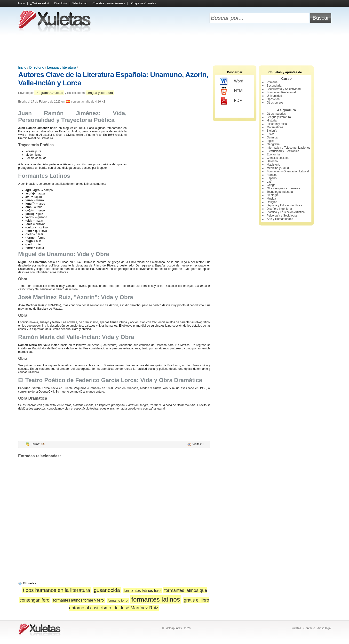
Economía (273, 154)
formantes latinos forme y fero (78, 600)
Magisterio (273, 165)
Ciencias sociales (278, 158)
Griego (271, 185)
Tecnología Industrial (280, 192)
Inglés (270, 141)
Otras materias (276, 114)
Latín (270, 182)
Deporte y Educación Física (284, 205)
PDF (231, 101)
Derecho (272, 161)
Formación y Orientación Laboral (288, 171)
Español (272, 178)
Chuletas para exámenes (109, 3)
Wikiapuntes (174, 628)
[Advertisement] (174, 48)
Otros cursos (275, 103)
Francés (272, 175)
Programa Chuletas (143, 3)
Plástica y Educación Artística (286, 212)
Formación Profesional (281, 92)
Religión (272, 202)
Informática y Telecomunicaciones (288, 148)
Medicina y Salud (278, 168)
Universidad (274, 96)
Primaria (272, 82)
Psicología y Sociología (282, 216)
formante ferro (118, 600)
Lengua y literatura (61, 67)
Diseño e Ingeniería (279, 209)
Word (232, 81)
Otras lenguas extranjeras (283, 188)
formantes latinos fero (142, 591)
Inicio (22, 3)
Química (272, 137)
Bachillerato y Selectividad (284, 89)
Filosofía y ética (277, 124)
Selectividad (80, 3)
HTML (232, 91)
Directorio (60, 3)
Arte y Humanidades (280, 219)
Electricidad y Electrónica (283, 151)
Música (271, 199)
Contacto (309, 628)
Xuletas (296, 628)
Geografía (273, 144)
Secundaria (274, 86)
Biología (272, 131)
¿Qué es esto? (40, 3)
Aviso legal (324, 628)
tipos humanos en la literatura (57, 590)
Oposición (273, 99)
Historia (272, 121)
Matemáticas (275, 127)
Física (270, 134)
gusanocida (107, 590)
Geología (273, 195)
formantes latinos (156, 599)
